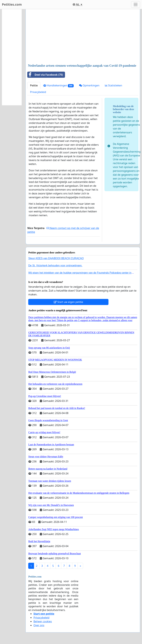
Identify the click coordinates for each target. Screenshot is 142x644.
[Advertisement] (83, 37)
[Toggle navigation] (136, 4)
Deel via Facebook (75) (45, 75)
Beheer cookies (43, 621)
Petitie (34, 85)
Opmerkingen (89, 85)
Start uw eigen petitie (68, 302)
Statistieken (114, 85)
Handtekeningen (58, 86)
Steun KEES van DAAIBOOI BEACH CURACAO (56, 258)
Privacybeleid (38, 92)
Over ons (39, 625)
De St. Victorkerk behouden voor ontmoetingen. (55, 266)
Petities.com (12, 4)
